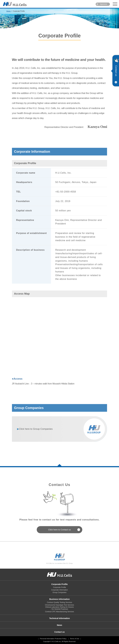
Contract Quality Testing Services (60, 602)
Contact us (116, 71)
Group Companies (35, 436)
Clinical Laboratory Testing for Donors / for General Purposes (59, 608)
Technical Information (59, 618)
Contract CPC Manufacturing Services (60, 612)
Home (8, 11)
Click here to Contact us (59, 537)
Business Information (59, 599)
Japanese (103, 4)
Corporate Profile (59, 584)
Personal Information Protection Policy (53, 639)
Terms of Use (75, 639)
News (60, 625)
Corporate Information (60, 590)
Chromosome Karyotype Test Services (59, 605)
